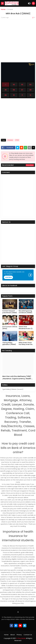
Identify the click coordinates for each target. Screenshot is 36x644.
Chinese (10, 9)
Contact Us (28, 635)
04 (30, 85)
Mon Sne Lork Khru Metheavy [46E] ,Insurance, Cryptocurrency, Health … (18, 378)
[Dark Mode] (29, 3)
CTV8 (17, 140)
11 (22, 95)
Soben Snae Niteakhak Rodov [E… (26, 328)
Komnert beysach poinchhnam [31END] (10, 312)
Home (3, 9)
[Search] (33, 3)
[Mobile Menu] (2, 3)
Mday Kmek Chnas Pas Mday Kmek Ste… (26, 344)
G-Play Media (21, 638)
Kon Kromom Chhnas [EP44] (10, 328)
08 (30, 90)
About (13, 635)
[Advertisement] (18, 40)
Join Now (8, 277)
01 (6, 85)
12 (30, 95)
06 (14, 90)
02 (14, 85)
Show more (30, 165)
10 (14, 95)
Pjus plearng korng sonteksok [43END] (25, 312)
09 (6, 95)
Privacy (19, 635)
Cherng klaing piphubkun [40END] (9, 344)
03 (22, 85)
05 (6, 90)
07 (22, 90)
